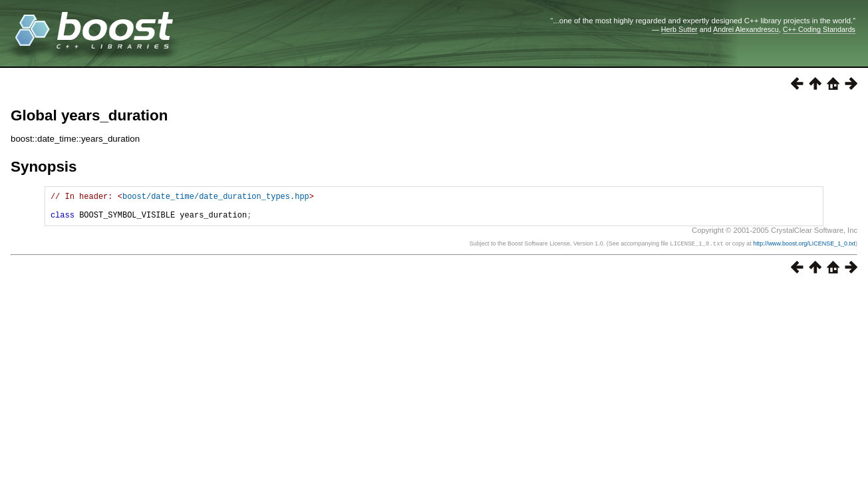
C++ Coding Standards (819, 29)
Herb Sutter (679, 29)
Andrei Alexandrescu (746, 29)
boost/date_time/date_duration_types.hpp (216, 198)
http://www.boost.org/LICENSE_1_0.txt (804, 249)
